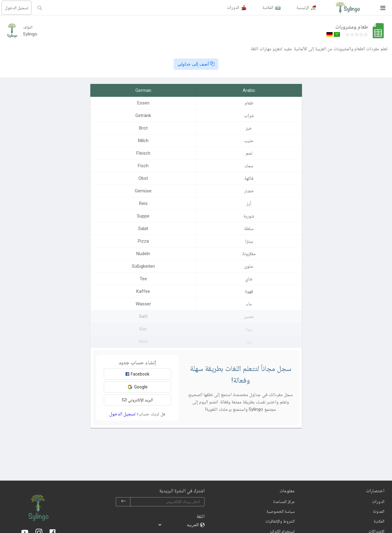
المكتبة (379, 521)
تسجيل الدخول (17, 8)
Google (138, 387)
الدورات (378, 501)
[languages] (179, 525)
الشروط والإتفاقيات (280, 521)
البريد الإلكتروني (138, 400)
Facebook (138, 374)
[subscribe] (123, 502)
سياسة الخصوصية (281, 511)
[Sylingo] (348, 8)
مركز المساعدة (284, 501)
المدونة (379, 511)
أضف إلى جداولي (196, 64)
